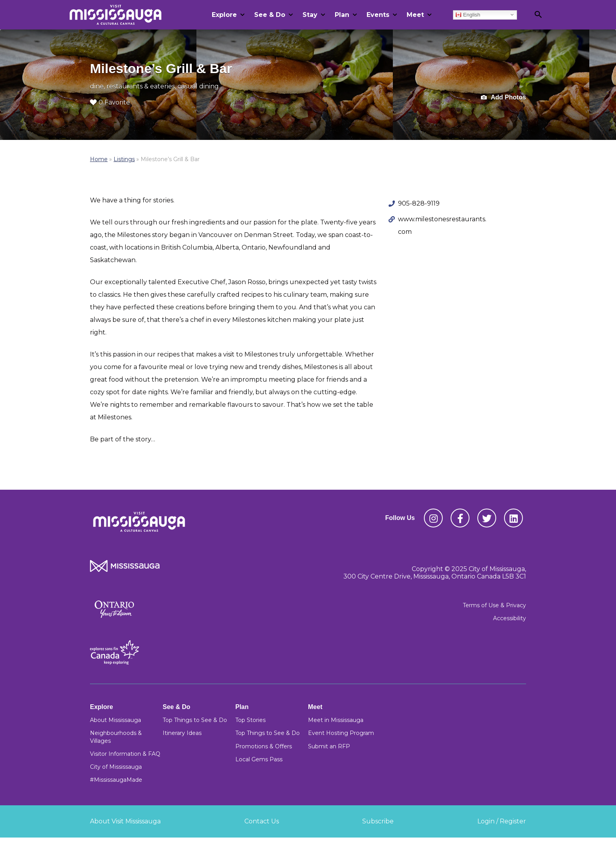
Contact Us (262, 821)
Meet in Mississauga (336, 720)
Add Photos (503, 98)
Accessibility (510, 618)
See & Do (270, 15)
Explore (224, 15)
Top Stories (250, 720)
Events (378, 15)
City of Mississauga (116, 767)
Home (99, 159)
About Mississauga (115, 720)
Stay (310, 15)
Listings (124, 159)
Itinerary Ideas (182, 733)
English (468, 15)
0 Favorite (110, 102)
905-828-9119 (419, 203)
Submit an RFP (329, 746)
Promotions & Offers (264, 746)
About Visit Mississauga (125, 821)
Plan (342, 15)
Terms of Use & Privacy (494, 605)
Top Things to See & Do (195, 720)
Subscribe (378, 821)
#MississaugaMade (116, 780)
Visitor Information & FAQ (125, 754)
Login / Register (502, 821)
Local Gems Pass (259, 759)
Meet (415, 15)
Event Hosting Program (341, 733)
